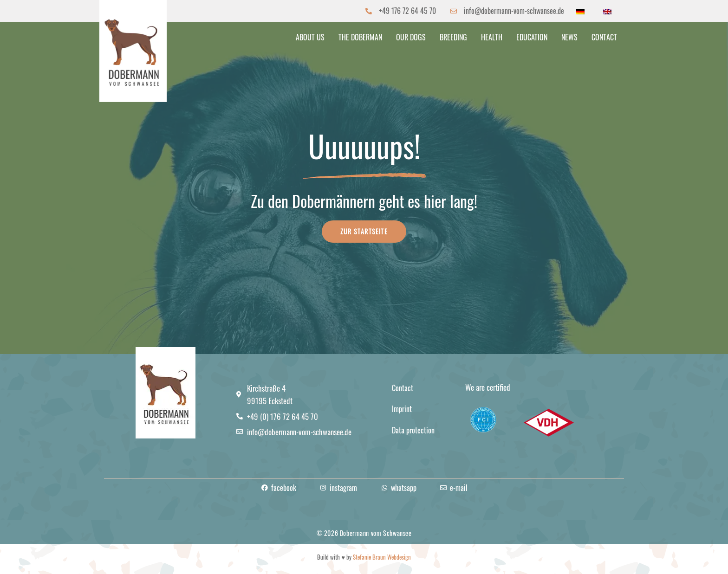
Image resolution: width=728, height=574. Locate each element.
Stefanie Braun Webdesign (382, 557)
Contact (604, 37)
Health (492, 37)
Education (532, 37)
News (569, 37)
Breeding (453, 37)
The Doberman (360, 37)
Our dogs (411, 37)
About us (310, 37)
